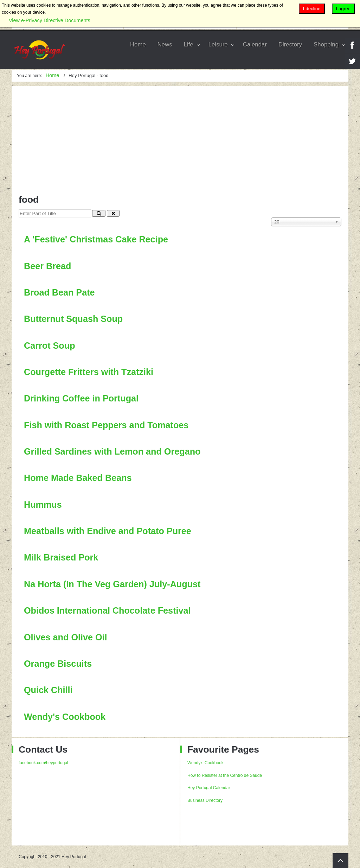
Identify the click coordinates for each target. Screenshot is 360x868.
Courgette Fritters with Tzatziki (89, 372)
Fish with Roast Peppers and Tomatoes (106, 425)
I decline (312, 9)
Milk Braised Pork (61, 557)
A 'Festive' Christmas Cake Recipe (96, 239)
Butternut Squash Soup (73, 319)
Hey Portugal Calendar (209, 788)
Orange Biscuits (58, 664)
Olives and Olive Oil (66, 637)
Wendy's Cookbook (65, 717)
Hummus (43, 505)
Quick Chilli (48, 690)
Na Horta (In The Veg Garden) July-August (112, 584)
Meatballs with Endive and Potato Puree (108, 531)
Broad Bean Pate (59, 292)
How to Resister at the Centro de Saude (225, 775)
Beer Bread (47, 266)
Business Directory (205, 800)
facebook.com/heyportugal (43, 763)
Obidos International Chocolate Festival (107, 610)
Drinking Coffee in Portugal (81, 398)
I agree (343, 9)
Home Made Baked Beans (78, 478)
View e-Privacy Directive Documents (50, 20)
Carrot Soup (50, 346)
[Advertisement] (180, 135)
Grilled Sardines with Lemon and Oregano (112, 451)
